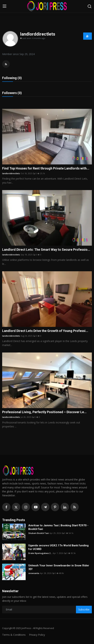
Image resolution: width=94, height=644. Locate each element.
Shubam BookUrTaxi (39, 533)
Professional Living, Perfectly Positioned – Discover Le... (44, 412)
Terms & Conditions (14, 635)
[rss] (75, 507)
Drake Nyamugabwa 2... (40, 553)
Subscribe (84, 609)
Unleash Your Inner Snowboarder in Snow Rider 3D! (59, 567)
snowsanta (34, 573)
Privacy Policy (37, 635)
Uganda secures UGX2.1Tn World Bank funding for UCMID (58, 547)
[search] (89, 6)
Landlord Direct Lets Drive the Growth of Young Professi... (45, 331)
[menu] (5, 6)
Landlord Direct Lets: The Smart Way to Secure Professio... (46, 250)
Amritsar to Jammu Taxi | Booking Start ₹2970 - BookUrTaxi (58, 527)
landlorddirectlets (11, 173)
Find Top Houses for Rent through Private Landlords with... (46, 168)
